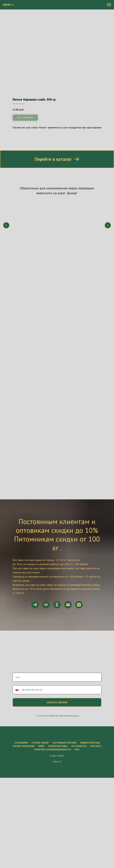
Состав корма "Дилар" (76, 233)
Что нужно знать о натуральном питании (34, 235)
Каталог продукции (24, 745)
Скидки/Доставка (58, 745)
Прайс (41, 745)
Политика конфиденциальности (53, 748)
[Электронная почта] (68, 604)
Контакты (96, 745)
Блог (77, 748)
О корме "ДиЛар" (40, 742)
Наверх (57, 760)
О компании (21, 742)
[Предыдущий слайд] (6, 225)
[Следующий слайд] (108, 225)
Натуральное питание (65, 742)
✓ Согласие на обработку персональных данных (57, 714)
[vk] (46, 604)
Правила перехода (90, 742)
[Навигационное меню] (109, 5)
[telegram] (35, 604)
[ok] (57, 604)
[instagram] (79, 604)
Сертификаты (79, 745)
